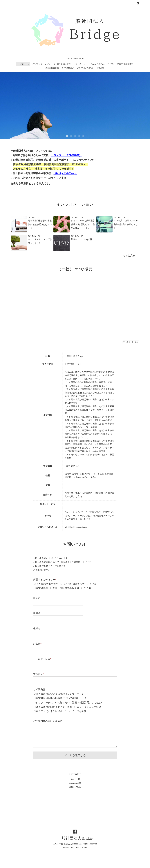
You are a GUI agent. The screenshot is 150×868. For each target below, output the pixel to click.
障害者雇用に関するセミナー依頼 (54, 707)
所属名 (37, 613)
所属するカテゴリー (45, 580)
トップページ (23, 64)
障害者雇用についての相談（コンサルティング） (62, 694)
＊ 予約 (111, 64)
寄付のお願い (68, 68)
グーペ (77, 848)
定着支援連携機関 (125, 64)
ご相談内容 (40, 689)
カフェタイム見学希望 (89, 707)
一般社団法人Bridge (75, 838)
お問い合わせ (79, 64)
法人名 (37, 598)
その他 (87, 588)
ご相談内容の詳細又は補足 (48, 721)
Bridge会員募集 (52, 68)
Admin (84, 848)
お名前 (37, 644)
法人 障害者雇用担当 (47, 584)
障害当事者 (42, 588)
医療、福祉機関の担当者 (66, 588)
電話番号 (39, 674)
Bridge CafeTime (65, 173)
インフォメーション (41, 64)
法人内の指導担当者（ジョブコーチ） (83, 584)
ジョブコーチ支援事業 (66, 155)
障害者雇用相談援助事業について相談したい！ (61, 698)
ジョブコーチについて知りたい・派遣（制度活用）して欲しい (70, 703)
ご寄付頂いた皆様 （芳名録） (91, 68)
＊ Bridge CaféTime (96, 64)
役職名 (37, 629)
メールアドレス (42, 659)
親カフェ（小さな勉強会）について (55, 711)
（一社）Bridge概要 (62, 64)
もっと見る (130, 255)
